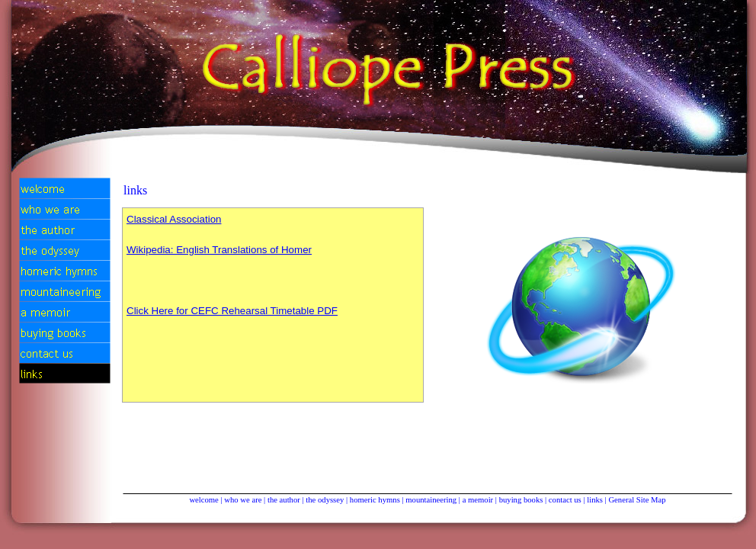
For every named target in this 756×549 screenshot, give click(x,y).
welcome (203, 500)
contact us (565, 500)
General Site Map (637, 500)
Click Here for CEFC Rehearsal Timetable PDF (232, 311)
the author (284, 500)
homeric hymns (375, 500)
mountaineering (431, 500)
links (595, 500)
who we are (243, 500)
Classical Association (174, 219)
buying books (521, 500)
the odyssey (325, 500)
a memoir (478, 500)
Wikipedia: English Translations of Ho (219, 250)
